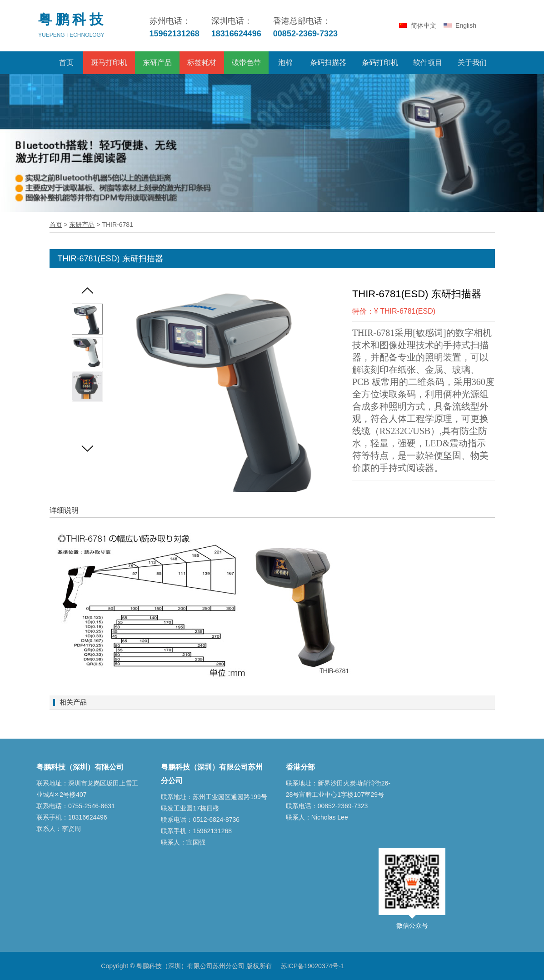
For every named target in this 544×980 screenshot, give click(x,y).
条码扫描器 (328, 62)
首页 (66, 62)
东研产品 (157, 62)
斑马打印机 (109, 62)
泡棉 (285, 62)
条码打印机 (380, 62)
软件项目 (428, 62)
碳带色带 (246, 62)
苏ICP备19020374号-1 (313, 966)
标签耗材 (202, 62)
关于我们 (472, 62)
